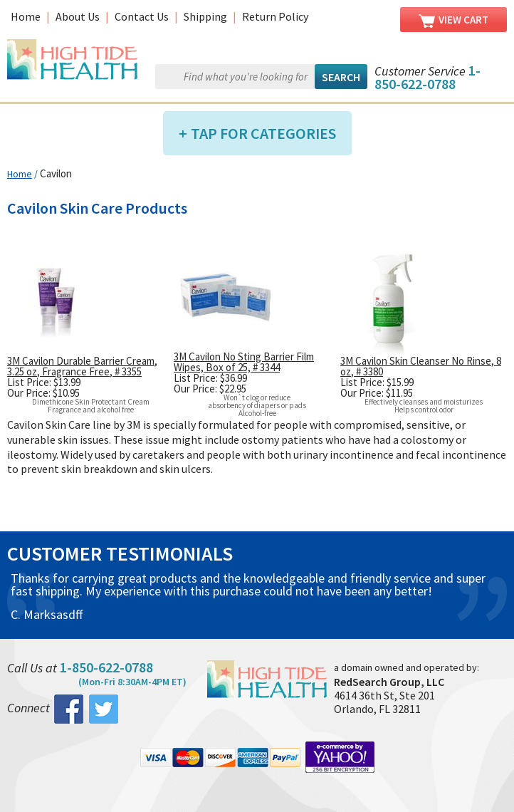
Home (26, 16)
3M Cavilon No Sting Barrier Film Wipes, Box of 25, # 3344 (244, 362)
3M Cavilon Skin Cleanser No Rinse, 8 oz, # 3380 (421, 366)
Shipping (205, 16)
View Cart (453, 20)
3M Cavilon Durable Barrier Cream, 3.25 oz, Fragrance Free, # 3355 (82, 366)
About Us (78, 16)
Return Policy (275, 16)
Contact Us (142, 16)
